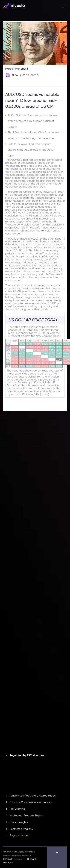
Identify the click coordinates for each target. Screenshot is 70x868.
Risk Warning (17, 809)
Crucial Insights (19, 822)
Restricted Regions (21, 829)
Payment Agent (19, 836)
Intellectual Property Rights (26, 816)
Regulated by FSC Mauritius (27, 755)
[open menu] (64, 6)
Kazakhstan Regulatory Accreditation (33, 796)
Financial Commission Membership (31, 802)
